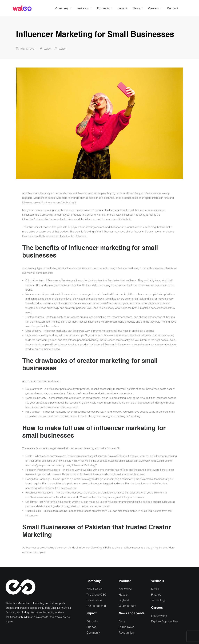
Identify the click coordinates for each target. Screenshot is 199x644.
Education (93, 621)
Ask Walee (125, 589)
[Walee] (22, 8)
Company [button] (63, 8)
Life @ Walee (159, 616)
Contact (173, 8)
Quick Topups (127, 606)
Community (93, 632)
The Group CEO (96, 594)
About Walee (94, 589)
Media (155, 589)
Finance (156, 594)
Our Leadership (96, 606)
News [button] (138, 8)
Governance (94, 600)
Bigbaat (124, 600)
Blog (122, 621)
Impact (123, 8)
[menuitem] (63, 8)
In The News (127, 627)
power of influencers (108, 210)
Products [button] (105, 8)
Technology (158, 600)
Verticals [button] (84, 8)
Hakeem (124, 594)
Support (91, 627)
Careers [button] (155, 8)
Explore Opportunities (165, 621)
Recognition (126, 632)
